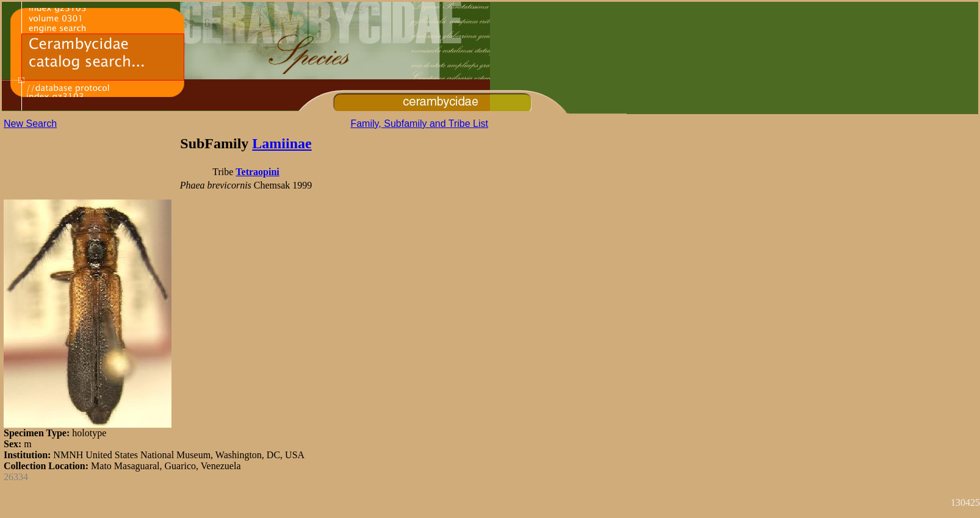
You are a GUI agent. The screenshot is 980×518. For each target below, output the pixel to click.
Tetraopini (257, 172)
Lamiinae (282, 143)
